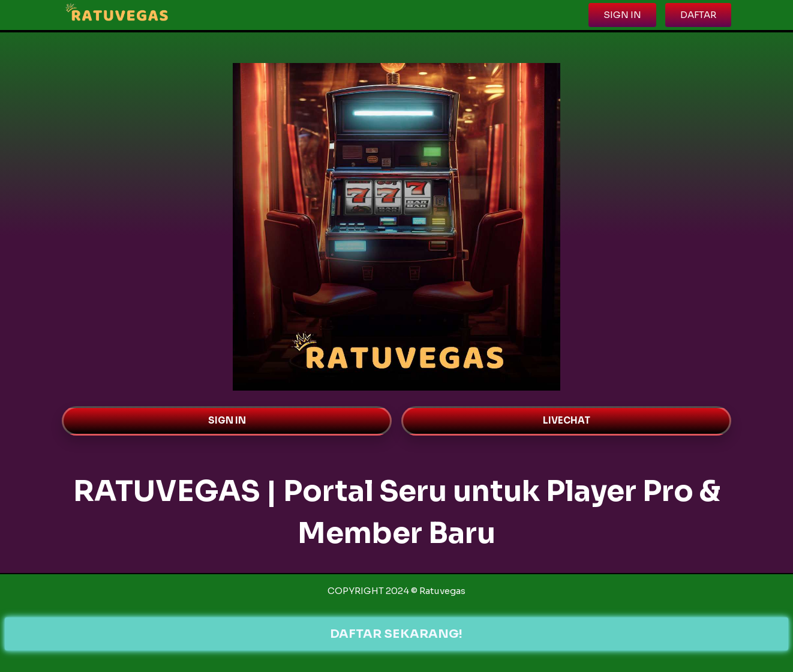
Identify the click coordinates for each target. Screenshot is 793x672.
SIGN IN (227, 420)
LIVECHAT (567, 420)
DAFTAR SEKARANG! (397, 634)
